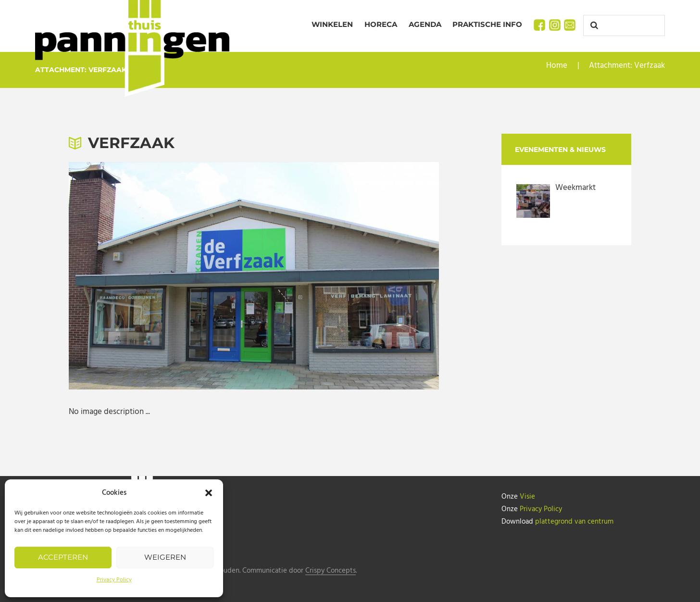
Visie (527, 497)
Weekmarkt (575, 188)
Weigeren (165, 557)
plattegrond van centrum (574, 522)
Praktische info (487, 24)
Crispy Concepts (331, 571)
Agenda (425, 24)
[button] (209, 493)
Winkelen (332, 24)
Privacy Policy (114, 580)
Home (557, 66)
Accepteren (63, 557)
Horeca (381, 24)
